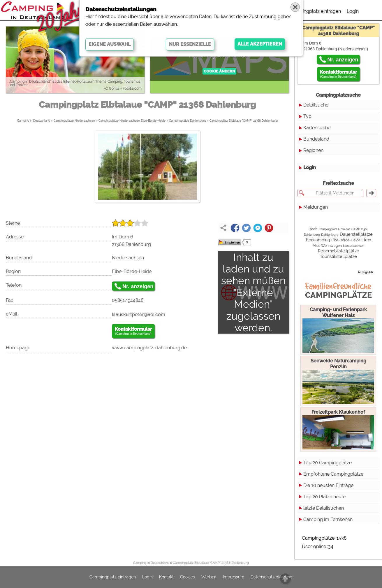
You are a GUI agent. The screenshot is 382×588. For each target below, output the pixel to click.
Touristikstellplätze (338, 256)
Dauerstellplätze (356, 234)
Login (353, 11)
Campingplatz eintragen (315, 11)
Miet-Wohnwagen (327, 246)
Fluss (366, 240)
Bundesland (316, 139)
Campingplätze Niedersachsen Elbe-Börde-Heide (132, 121)
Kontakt (166, 577)
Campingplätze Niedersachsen (74, 121)
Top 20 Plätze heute (324, 497)
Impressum (234, 577)
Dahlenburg (330, 235)
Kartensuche (317, 128)
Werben (209, 577)
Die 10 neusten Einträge (328, 485)
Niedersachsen (354, 246)
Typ (307, 116)
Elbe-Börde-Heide (346, 240)
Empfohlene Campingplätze (333, 474)
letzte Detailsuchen (324, 508)
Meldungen (316, 207)
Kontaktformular (133, 331)
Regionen (313, 150)
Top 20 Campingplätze (328, 463)
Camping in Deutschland (34, 121)
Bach (313, 229)
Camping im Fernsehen (328, 519)
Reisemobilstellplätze (338, 251)
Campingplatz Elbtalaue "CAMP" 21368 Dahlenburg (244, 121)
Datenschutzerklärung (272, 577)
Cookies (188, 577)
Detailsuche (316, 105)
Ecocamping (318, 240)
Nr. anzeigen (138, 286)
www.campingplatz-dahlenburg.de (149, 348)
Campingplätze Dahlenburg (188, 121)
